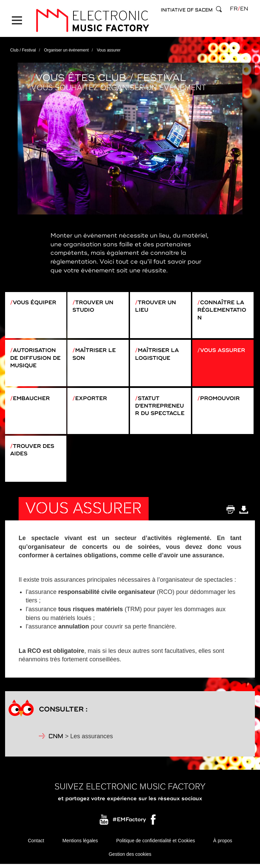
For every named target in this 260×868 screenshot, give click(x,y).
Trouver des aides (33, 452)
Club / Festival (23, 49)
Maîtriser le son (95, 354)
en (244, 9)
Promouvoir (221, 399)
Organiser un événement (66, 49)
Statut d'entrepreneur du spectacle (160, 407)
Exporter (91, 399)
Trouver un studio (93, 305)
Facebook (154, 825)
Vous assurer (223, 350)
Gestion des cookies (130, 858)
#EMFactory (129, 823)
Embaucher (32, 399)
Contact (36, 844)
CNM (56, 740)
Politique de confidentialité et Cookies (156, 844)
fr (234, 9)
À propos (223, 844)
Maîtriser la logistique (158, 354)
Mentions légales (80, 844)
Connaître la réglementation (222, 309)
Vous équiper (35, 301)
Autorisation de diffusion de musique (34, 358)
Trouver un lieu (156, 305)
